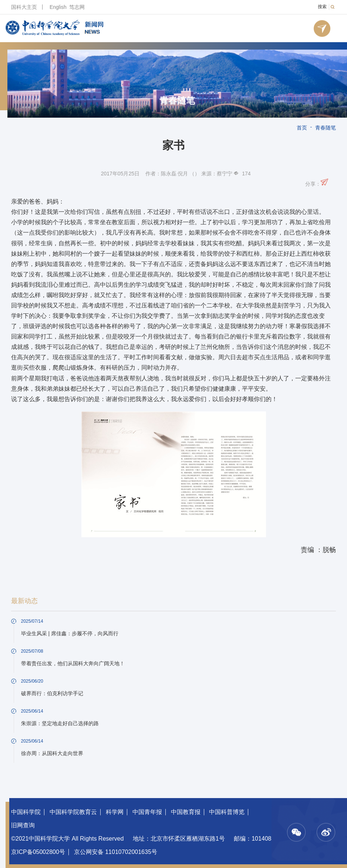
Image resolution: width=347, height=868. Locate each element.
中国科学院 (26, 812)
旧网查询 (23, 825)
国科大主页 (24, 7)
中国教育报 (186, 812)
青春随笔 (177, 101)
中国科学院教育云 (73, 812)
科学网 (115, 812)
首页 (302, 128)
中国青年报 (147, 812)
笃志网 (77, 7)
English (58, 7)
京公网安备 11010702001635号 (116, 852)
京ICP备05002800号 (38, 852)
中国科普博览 (227, 812)
